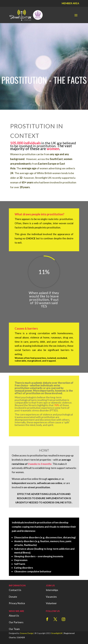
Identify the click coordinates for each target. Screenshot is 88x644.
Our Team (14, 629)
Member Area (70, 3)
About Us (14, 616)
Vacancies (51, 597)
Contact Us (15, 590)
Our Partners (16, 622)
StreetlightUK (57, 633)
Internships (52, 590)
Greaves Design (27, 633)
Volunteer (51, 603)
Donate (13, 597)
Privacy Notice (17, 603)
